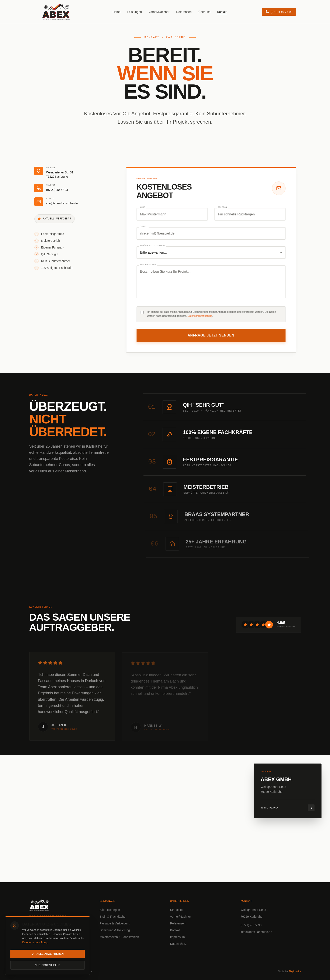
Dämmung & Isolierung (115, 930)
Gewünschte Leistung (154, 246)
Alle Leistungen (110, 910)
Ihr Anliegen (150, 265)
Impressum (178, 937)
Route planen (288, 808)
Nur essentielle (48, 965)
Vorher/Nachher (159, 11)
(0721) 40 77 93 (251, 925)
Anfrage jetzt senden (213, 335)
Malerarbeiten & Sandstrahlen (119, 937)
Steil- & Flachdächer (113, 917)
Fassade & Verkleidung (115, 923)
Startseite (176, 910)
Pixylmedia (295, 972)
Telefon (224, 207)
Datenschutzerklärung (35, 942)
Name (144, 207)
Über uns (204, 11)
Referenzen (184, 11)
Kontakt (222, 11)
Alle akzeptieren (48, 954)
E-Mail (146, 227)
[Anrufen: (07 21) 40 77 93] (279, 11)
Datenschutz (178, 944)
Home (116, 11)
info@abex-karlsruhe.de (256, 932)
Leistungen (135, 11)
